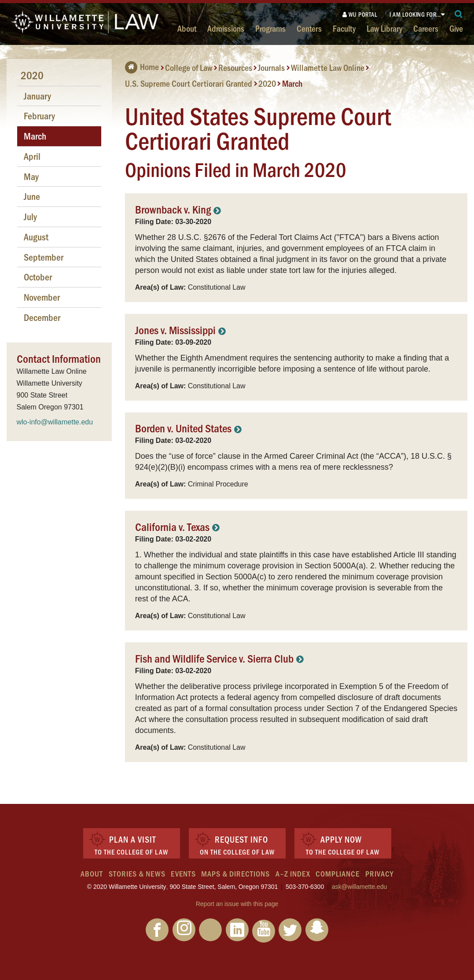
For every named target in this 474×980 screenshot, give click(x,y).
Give (456, 28)
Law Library (384, 28)
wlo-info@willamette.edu (55, 422)
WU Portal (360, 14)
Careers (426, 28)
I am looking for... (415, 14)
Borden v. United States (183, 428)
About (187, 28)
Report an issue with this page (237, 904)
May (31, 176)
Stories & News (137, 873)
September (44, 257)
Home (142, 66)
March (292, 83)
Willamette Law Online (328, 67)
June (32, 196)
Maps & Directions (235, 873)
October (38, 277)
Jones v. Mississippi (175, 330)
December (42, 317)
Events (183, 873)
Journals (271, 67)
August (36, 237)
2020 (267, 83)
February (39, 116)
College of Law (189, 67)
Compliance (338, 873)
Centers (309, 28)
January (37, 96)
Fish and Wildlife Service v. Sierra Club (214, 658)
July (30, 216)
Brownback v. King (173, 209)
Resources (235, 67)
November (42, 297)
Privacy (379, 873)
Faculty (344, 28)
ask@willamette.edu (360, 887)
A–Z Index (293, 873)
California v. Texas (172, 526)
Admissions (226, 28)
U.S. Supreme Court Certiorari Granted (189, 83)
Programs (270, 28)
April (32, 156)
